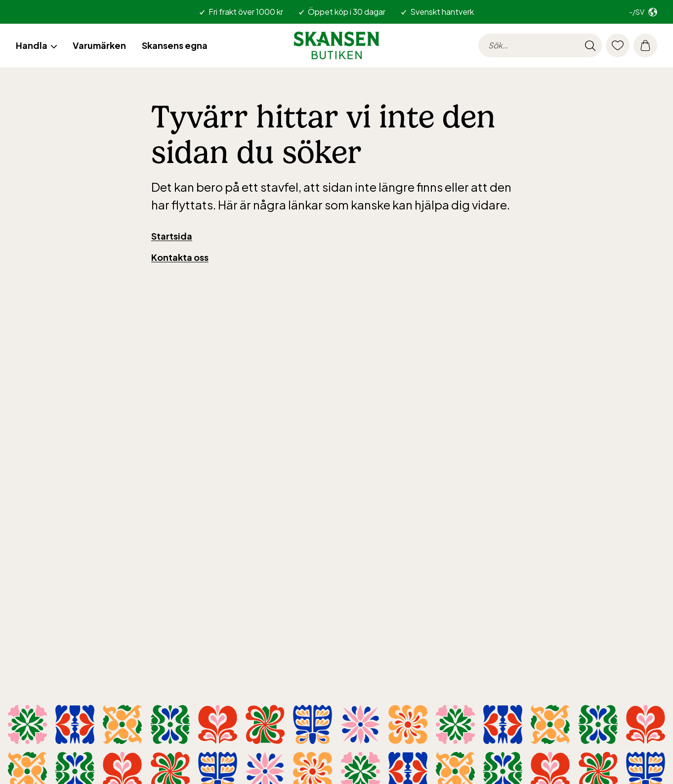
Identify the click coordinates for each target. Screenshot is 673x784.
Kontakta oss (180, 257)
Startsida (172, 236)
